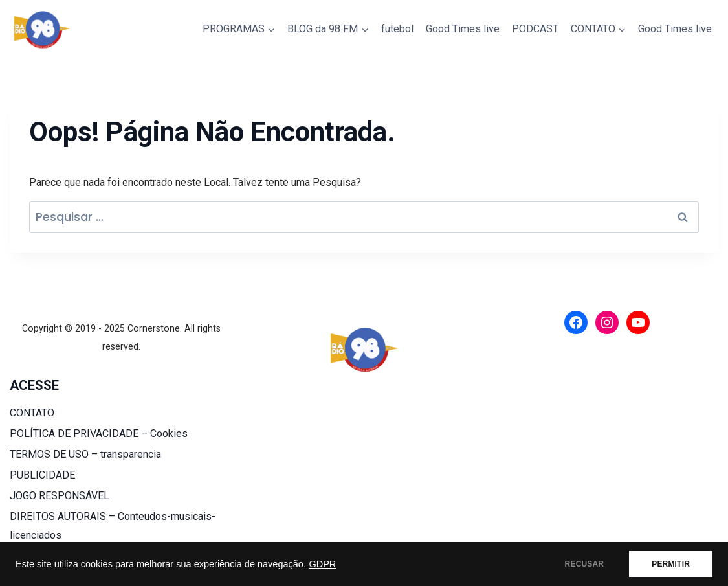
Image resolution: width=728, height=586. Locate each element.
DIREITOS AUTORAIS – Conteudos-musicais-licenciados (113, 526)
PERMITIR (671, 564)
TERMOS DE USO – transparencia (85, 454)
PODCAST (535, 29)
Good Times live (463, 29)
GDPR (322, 564)
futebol (397, 29)
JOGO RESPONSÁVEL (60, 496)
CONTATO (32, 413)
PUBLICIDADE (42, 475)
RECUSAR (585, 564)
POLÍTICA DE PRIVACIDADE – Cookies (99, 434)
